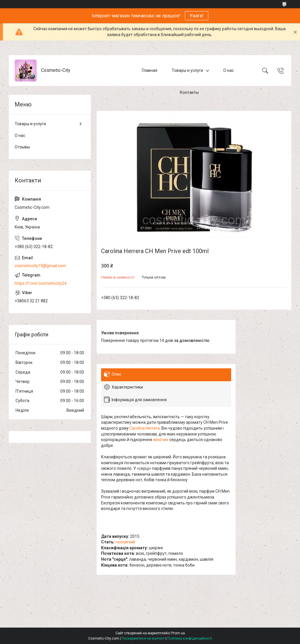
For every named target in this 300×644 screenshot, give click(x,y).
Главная (150, 70)
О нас (229, 70)
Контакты (189, 92)
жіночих (161, 440)
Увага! (197, 16)
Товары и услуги (187, 70)
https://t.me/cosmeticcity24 (41, 283)
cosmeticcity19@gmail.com (40, 266)
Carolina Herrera (145, 428)
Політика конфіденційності (190, 638)
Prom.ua (178, 633)
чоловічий (125, 542)
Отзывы (22, 147)
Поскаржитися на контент (143, 638)
